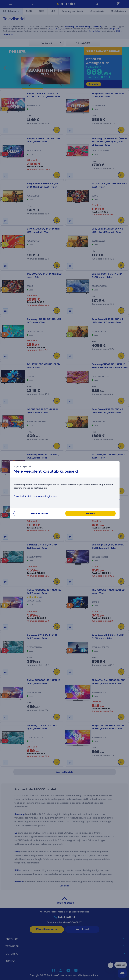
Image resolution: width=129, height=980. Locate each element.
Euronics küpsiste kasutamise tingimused (35, 496)
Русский (27, 466)
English (17, 466)
